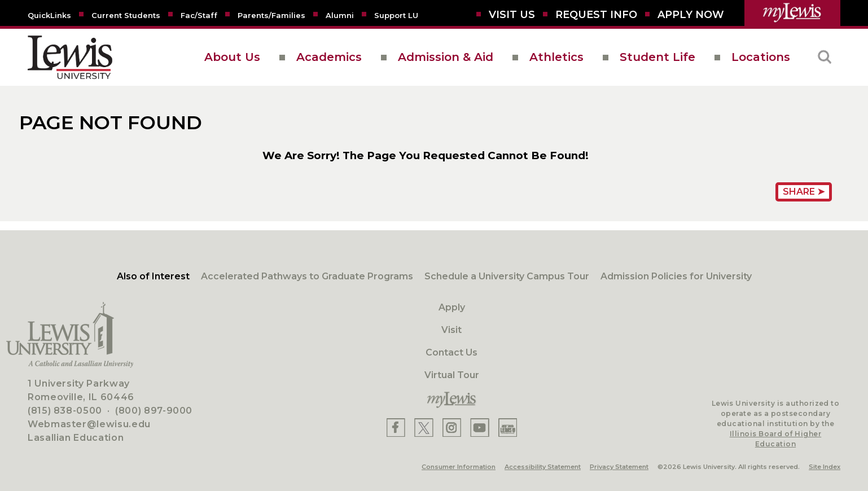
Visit (451, 330)
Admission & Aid (446, 57)
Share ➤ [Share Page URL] (804, 192)
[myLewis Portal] (792, 13)
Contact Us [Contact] (451, 352)
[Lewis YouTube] (480, 428)
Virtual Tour (452, 375)
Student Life (657, 57)
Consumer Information (459, 467)
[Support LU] (396, 15)
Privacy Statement (619, 467)
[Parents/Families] (271, 15)
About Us (232, 57)
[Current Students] (126, 15)
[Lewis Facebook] (396, 428)
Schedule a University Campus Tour (507, 276)
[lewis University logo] (70, 57)
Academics (329, 57)
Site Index (825, 467)
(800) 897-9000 (154, 411)
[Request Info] (596, 15)
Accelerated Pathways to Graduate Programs (307, 276)
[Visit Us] (512, 15)
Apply (452, 307)
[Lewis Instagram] (452, 428)
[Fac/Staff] (199, 15)
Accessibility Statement (543, 467)
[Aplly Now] (691, 15)
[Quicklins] (49, 15)
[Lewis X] (424, 428)
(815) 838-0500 (65, 411)
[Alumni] (340, 15)
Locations (761, 57)
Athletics (556, 57)
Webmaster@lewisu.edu (89, 424)
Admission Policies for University (676, 276)
